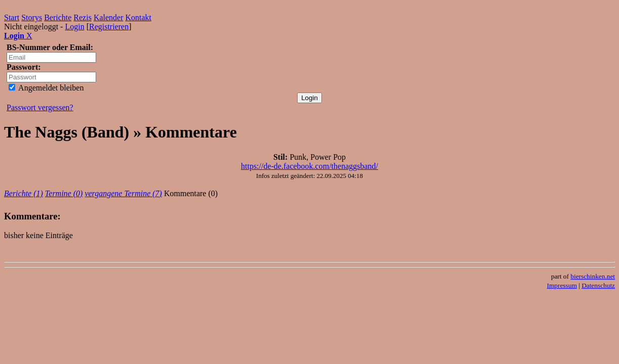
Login (74, 27)
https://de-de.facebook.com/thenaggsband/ (309, 166)
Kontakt (139, 17)
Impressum (562, 285)
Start (12, 17)
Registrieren (109, 27)
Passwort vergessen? (40, 107)
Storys (32, 17)
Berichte (58, 17)
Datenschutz (598, 285)
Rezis (82, 17)
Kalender (109, 17)
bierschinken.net (593, 276)
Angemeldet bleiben (46, 88)
